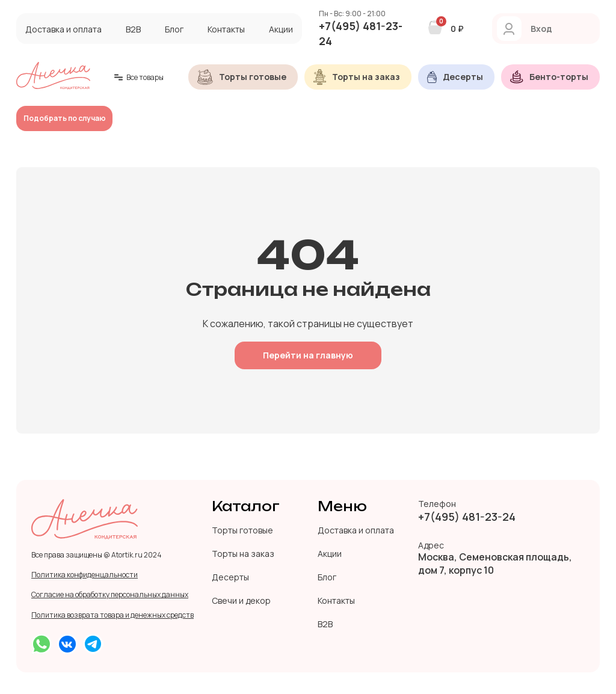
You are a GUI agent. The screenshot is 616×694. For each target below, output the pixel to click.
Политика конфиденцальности (85, 575)
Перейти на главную (308, 355)
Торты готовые (242, 530)
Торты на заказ (243, 554)
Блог (174, 29)
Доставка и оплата (63, 29)
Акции (281, 29)
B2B (133, 29)
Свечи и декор (241, 600)
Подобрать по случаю (65, 118)
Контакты (226, 29)
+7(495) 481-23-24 (361, 33)
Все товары (139, 77)
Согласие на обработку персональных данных (110, 595)
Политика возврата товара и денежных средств (112, 615)
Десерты (230, 577)
